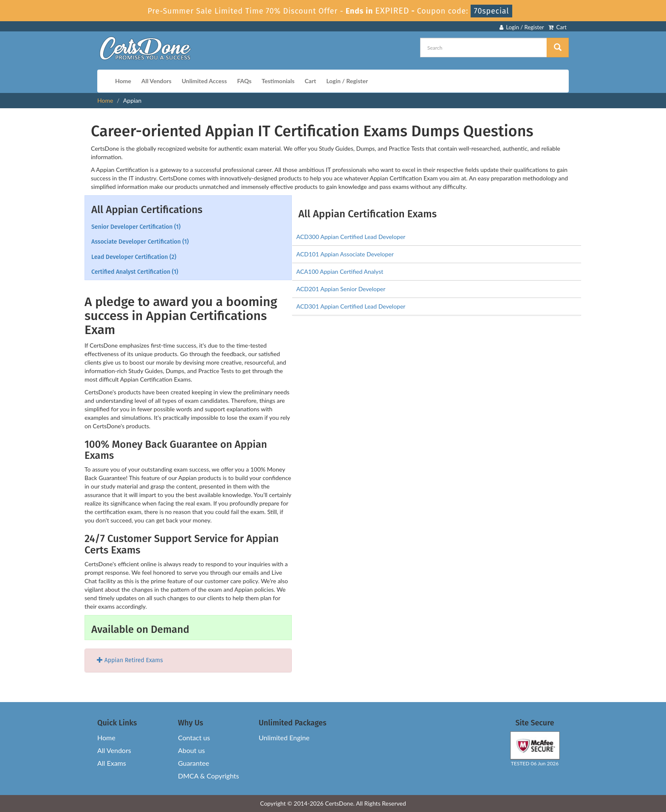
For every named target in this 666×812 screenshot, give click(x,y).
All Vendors (157, 81)
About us (191, 750)
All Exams (112, 763)
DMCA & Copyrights (209, 776)
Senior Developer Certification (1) (136, 227)
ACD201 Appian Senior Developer (341, 289)
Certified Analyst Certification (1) (135, 272)
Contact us (194, 738)
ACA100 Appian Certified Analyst (340, 271)
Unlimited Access (204, 81)
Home (123, 81)
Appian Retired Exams (130, 660)
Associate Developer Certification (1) (140, 242)
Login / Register (522, 27)
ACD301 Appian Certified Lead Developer (351, 306)
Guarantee (193, 763)
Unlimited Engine (284, 738)
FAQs (244, 81)
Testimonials (278, 81)
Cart (557, 27)
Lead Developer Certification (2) (134, 257)
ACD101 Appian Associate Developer (345, 254)
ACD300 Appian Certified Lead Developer (351, 237)
